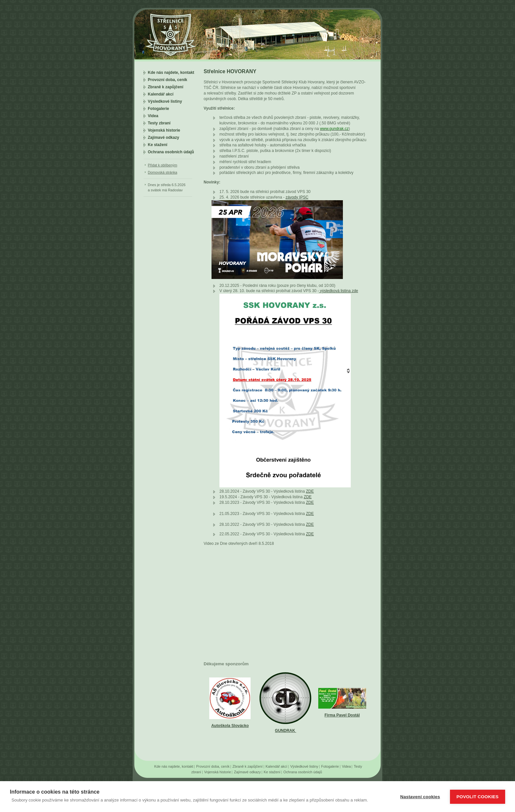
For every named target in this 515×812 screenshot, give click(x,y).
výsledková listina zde (338, 291)
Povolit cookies (478, 797)
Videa (153, 116)
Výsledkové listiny (165, 101)
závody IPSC (297, 197)
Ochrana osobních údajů (171, 152)
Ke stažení (157, 145)
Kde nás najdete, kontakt (171, 73)
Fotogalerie (158, 109)
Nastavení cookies (420, 797)
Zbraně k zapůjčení (166, 87)
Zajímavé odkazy (163, 138)
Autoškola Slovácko (230, 726)
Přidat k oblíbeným (162, 165)
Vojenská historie (164, 130)
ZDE (310, 491)
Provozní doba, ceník (168, 80)
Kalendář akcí (161, 94)
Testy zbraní (159, 123)
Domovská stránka (162, 172)
